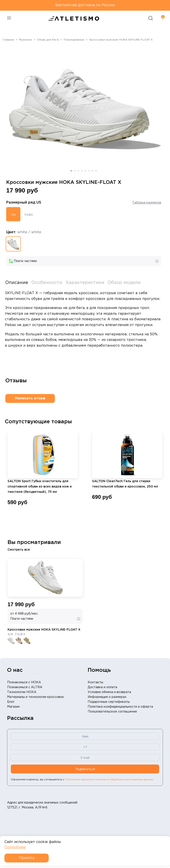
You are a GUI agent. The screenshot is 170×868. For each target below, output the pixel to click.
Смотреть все (19, 550)
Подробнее (15, 847)
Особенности (47, 283)
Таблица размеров (147, 203)
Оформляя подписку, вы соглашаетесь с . (82, 780)
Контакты (95, 682)
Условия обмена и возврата (109, 692)
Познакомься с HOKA (24, 682)
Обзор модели (124, 283)
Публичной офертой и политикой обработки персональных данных (109, 780)
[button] (71, 171)
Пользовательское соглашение (112, 712)
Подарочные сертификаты (109, 702)
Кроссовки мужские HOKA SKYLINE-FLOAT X (44, 630)
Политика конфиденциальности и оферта (120, 707)
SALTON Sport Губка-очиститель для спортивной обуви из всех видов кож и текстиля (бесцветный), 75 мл (40, 487)
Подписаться (85, 769)
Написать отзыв (30, 398)
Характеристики (85, 283)
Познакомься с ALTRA (25, 687)
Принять (27, 858)
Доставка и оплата (102, 687)
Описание (17, 283)
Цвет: (24, 232)
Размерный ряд (24, 203)
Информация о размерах (107, 697)
